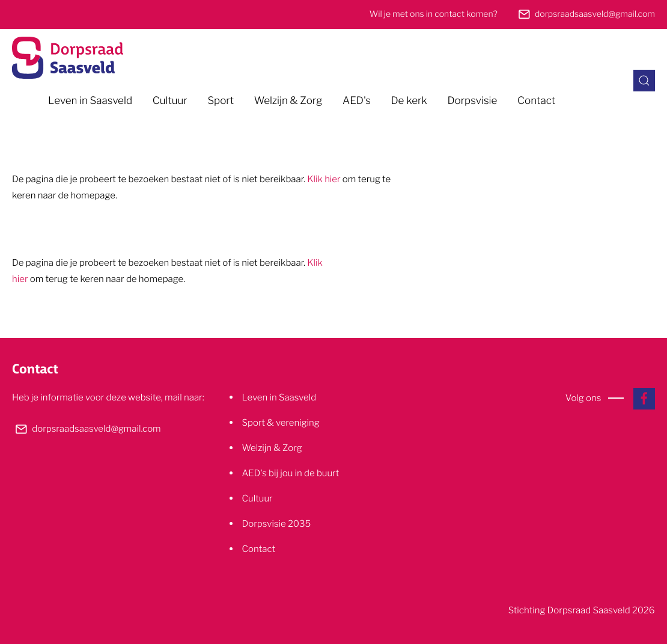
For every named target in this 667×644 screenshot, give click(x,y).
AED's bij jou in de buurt (291, 473)
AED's (357, 101)
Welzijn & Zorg (288, 101)
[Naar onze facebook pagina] (644, 399)
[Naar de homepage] (68, 58)
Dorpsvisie (472, 101)
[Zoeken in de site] (644, 81)
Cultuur (170, 101)
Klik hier (324, 179)
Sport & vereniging (281, 422)
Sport (221, 101)
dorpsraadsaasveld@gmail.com (595, 14)
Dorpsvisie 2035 (277, 523)
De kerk (409, 101)
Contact (536, 101)
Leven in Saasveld (90, 101)
